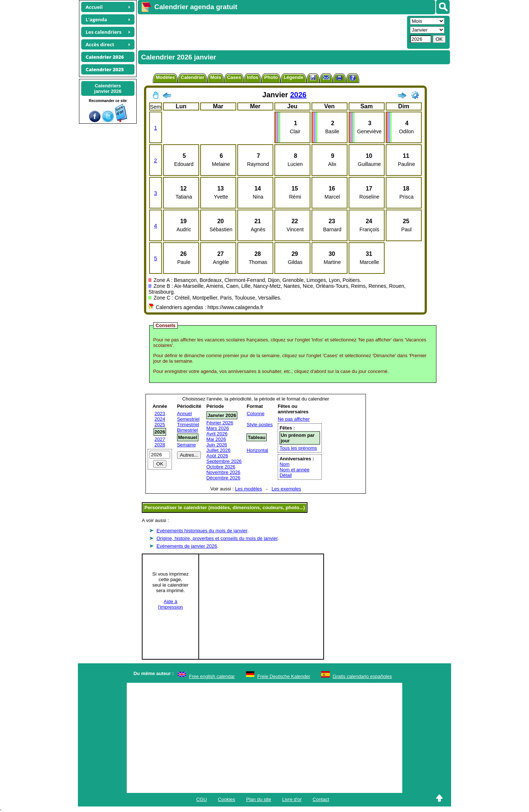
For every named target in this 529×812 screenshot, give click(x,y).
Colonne (255, 414)
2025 (160, 425)
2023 (160, 414)
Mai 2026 (216, 439)
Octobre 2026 (221, 467)
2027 (160, 439)
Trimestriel (188, 425)
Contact (321, 799)
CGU (201, 799)
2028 (160, 445)
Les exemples (286, 489)
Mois (216, 77)
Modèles (165, 77)
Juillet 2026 (219, 450)
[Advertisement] (271, 32)
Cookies (226, 799)
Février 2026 (220, 423)
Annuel (184, 414)
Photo (271, 77)
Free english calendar (212, 676)
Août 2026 (217, 456)
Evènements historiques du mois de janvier (202, 531)
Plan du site (259, 799)
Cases (234, 77)
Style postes (260, 425)
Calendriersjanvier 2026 (108, 88)
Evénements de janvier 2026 (187, 546)
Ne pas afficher (294, 419)
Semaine (186, 445)
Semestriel (188, 419)
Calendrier (192, 77)
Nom (285, 464)
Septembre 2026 (224, 461)
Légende (293, 77)
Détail (286, 475)
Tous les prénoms (298, 448)
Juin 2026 (217, 445)
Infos (253, 77)
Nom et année (295, 470)
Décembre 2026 (224, 478)
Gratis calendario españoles (362, 676)
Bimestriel (188, 430)
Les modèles (249, 489)
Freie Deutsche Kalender (284, 676)
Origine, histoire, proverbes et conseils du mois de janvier (217, 538)
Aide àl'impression (170, 604)
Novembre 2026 (224, 472)
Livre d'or (292, 799)
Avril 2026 (217, 434)
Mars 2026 (218, 428)
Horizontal (257, 450)
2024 (160, 419)
